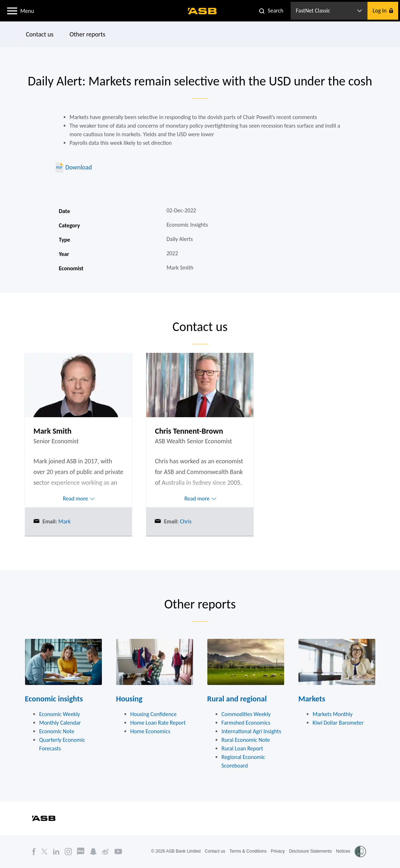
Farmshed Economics (246, 723)
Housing (129, 699)
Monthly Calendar (60, 723)
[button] (12, 10)
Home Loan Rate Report (158, 723)
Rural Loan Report (242, 748)
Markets (312, 699)
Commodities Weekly (246, 714)
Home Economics (150, 731)
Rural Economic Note (246, 740)
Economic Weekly (60, 714)
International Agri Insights (251, 731)
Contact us (39, 34)
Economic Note (57, 731)
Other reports (87, 34)
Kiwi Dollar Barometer (338, 723)
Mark (64, 521)
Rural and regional (237, 699)
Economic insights (54, 699)
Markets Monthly (333, 714)
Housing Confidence (154, 714)
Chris (185, 521)
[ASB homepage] (203, 11)
